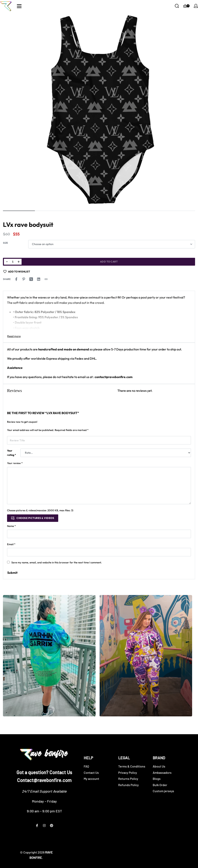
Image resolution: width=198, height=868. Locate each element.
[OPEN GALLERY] (99, 111)
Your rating (11, 453)
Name (11, 526)
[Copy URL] (46, 279)
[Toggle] (14, 336)
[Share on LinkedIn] (39, 279)
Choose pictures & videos (35, 518)
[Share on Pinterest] (24, 279)
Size (5, 243)
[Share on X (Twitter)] (31, 279)
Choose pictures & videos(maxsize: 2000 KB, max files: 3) (40, 510)
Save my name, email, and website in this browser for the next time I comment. (57, 562)
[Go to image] (19, 211)
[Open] (19, 6)
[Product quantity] (13, 262)
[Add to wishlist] (17, 272)
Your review (15, 463)
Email (11, 544)
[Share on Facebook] (16, 279)
